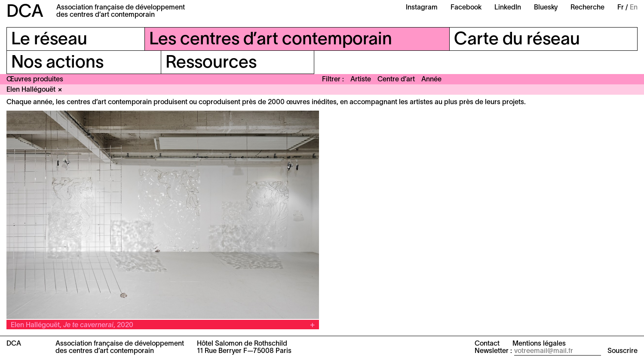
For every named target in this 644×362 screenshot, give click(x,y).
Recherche (587, 8)
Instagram (422, 8)
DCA (25, 12)
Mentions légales (539, 344)
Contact (487, 344)
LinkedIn (508, 8)
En (634, 8)
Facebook (466, 8)
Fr (621, 8)
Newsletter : (493, 351)
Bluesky (546, 8)
